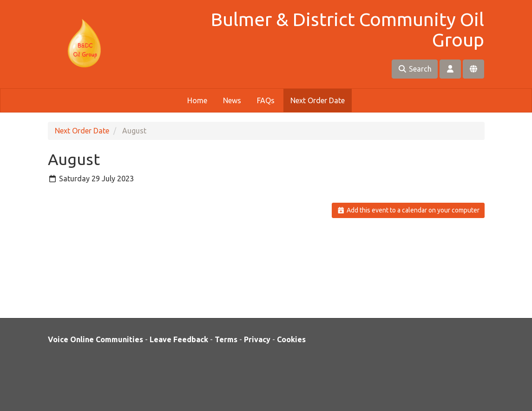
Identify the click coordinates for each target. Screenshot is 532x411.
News (232, 100)
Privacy (257, 339)
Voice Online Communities (95, 339)
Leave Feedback (179, 339)
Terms (226, 339)
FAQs (266, 100)
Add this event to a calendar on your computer (408, 210)
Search (415, 69)
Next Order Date (318, 100)
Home (197, 100)
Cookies (291, 339)
